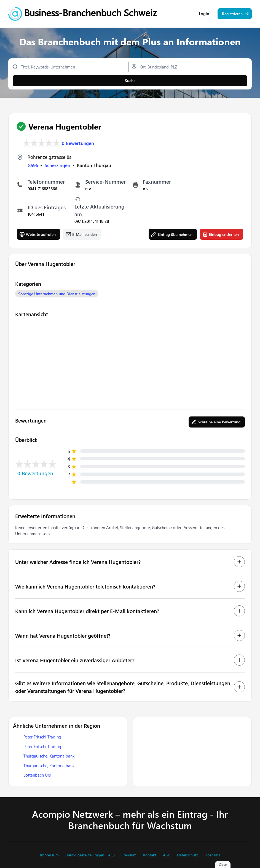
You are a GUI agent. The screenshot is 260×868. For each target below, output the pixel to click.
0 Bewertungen (78, 143)
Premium (129, 855)
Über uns (212, 855)
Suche (130, 81)
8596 (33, 165)
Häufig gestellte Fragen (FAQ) (90, 855)
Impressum (49, 855)
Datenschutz (187, 855)
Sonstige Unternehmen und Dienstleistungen (57, 294)
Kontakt (150, 855)
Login (204, 14)
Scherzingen (57, 165)
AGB (167, 855)
